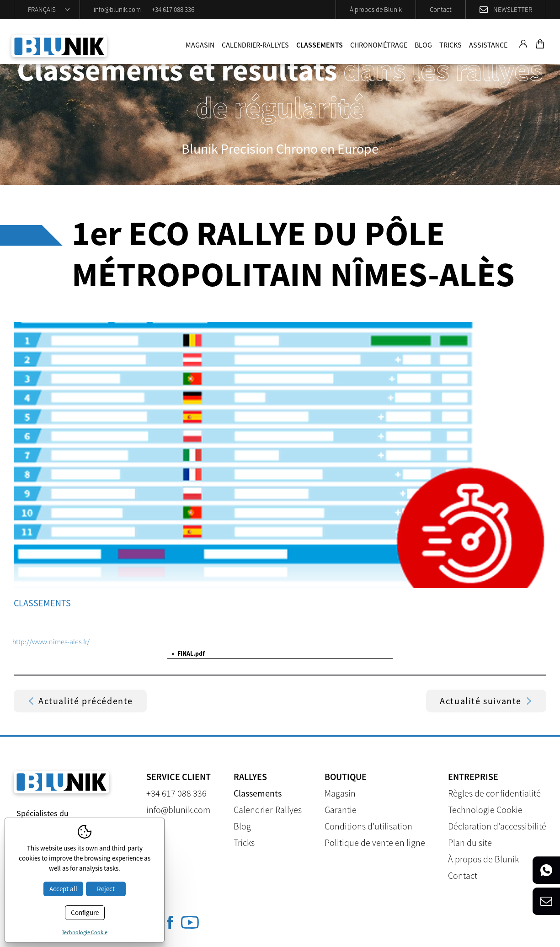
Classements (320, 45)
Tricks (451, 45)
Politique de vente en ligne (375, 843)
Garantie (341, 810)
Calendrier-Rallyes (255, 45)
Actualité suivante (486, 701)
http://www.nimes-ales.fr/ (51, 642)
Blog (423, 45)
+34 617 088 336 (173, 9)
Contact (441, 9)
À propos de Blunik (376, 9)
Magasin (200, 45)
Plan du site (470, 843)
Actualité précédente (80, 701)
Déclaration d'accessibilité (497, 826)
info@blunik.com (117, 9)
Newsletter (513, 9)
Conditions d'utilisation (368, 826)
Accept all (63, 889)
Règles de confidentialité (494, 793)
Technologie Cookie (485, 810)
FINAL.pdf (188, 653)
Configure (85, 912)
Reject (106, 889)
